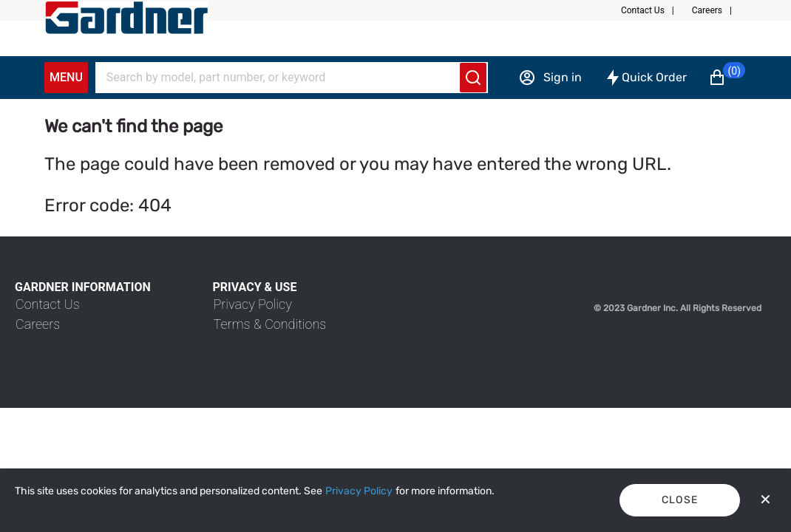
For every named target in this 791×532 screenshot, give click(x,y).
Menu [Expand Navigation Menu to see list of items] (66, 77)
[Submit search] (473, 78)
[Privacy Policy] (359, 491)
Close (680, 500)
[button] (653, 10)
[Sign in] (550, 78)
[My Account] (126, 18)
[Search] (282, 78)
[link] (48, 304)
